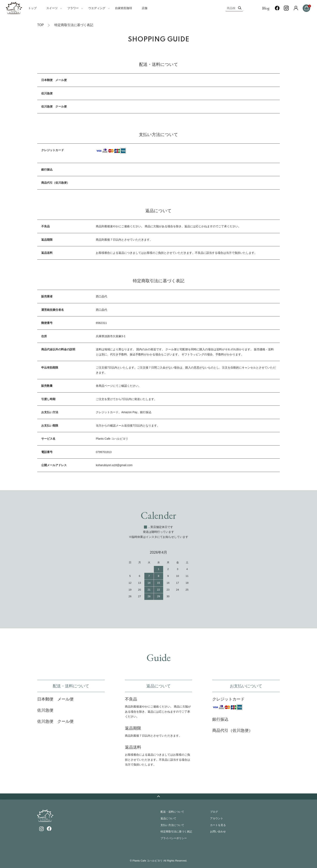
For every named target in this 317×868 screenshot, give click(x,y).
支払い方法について (172, 825)
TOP (41, 25)
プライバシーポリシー (174, 838)
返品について (168, 818)
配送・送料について (172, 812)
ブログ (214, 812)
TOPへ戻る (158, 796)
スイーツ (52, 8)
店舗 (145, 8)
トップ (32, 8)
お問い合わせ (218, 832)
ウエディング (97, 8)
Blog (266, 8)
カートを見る (218, 825)
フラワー (73, 8)
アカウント (217, 818)
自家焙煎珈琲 (124, 8)
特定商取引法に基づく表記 (176, 832)
